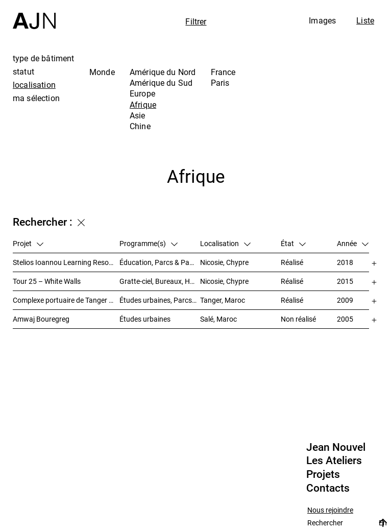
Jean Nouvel (336, 447)
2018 (345, 262)
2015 (345, 281)
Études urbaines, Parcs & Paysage (160, 300)
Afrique (143, 105)
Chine (140, 126)
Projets (323, 474)
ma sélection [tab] (36, 98)
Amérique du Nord (163, 72)
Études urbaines (145, 319)
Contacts (328, 488)
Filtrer (196, 21)
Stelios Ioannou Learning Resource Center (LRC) (66, 262)
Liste (365, 20)
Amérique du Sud (161, 83)
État (293, 243)
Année (353, 243)
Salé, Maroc (218, 319)
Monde (102, 72)
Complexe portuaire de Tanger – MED (66, 300)
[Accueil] (34, 15)
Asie (138, 115)
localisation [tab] (34, 85)
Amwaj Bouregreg (41, 319)
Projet (28, 243)
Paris (220, 83)
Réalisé (292, 262)
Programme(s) (149, 243)
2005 (345, 319)
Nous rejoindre (330, 510)
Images (322, 20)
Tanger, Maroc (223, 300)
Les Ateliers (334, 461)
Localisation (225, 243)
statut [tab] (23, 71)
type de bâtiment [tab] (44, 58)
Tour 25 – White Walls (47, 281)
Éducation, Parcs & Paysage (160, 262)
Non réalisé (298, 319)
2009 (345, 300)
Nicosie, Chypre (224, 262)
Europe (142, 93)
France (223, 72)
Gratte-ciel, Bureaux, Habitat (160, 281)
